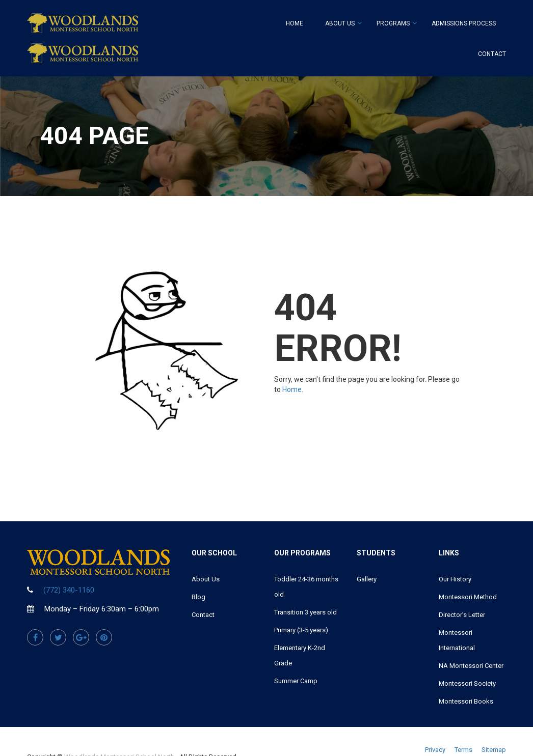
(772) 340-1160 (69, 590)
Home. (293, 389)
